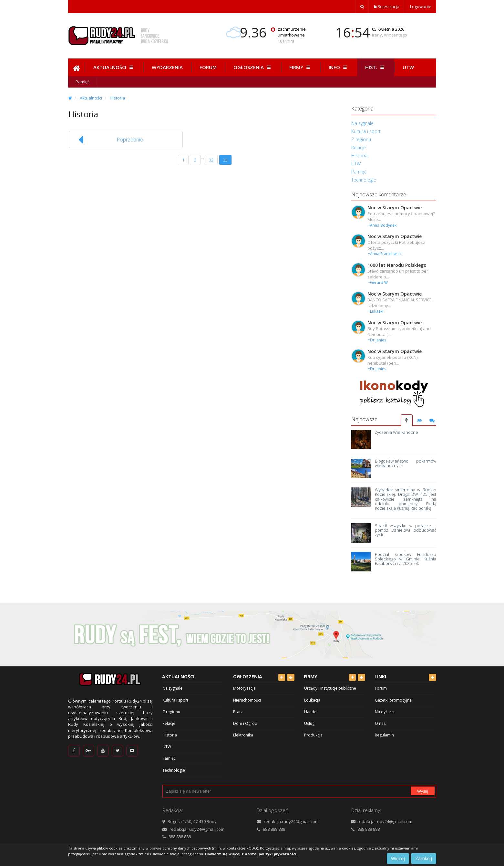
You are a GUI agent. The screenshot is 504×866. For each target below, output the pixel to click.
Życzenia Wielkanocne (396, 432)
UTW (356, 164)
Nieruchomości (247, 700)
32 (211, 160)
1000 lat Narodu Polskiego (397, 265)
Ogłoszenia (253, 67)
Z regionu (361, 139)
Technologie (364, 180)
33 (225, 160)
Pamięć (82, 82)
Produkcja (313, 735)
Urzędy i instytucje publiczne (330, 688)
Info (339, 67)
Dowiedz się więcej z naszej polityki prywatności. (251, 854)
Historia (117, 98)
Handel (311, 712)
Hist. (375, 67)
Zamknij (424, 858)
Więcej (398, 858)
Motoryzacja (244, 688)
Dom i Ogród (245, 723)
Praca (238, 712)
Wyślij (423, 791)
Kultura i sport (366, 131)
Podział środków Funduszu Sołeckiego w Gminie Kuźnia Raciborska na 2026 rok (405, 559)
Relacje (359, 147)
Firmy (301, 67)
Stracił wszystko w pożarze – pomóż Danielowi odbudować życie (405, 530)
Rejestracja (387, 6)
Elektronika (243, 735)
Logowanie (420, 6)
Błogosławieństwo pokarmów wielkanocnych (405, 463)
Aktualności (114, 67)
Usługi (310, 723)
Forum (208, 67)
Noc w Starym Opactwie (395, 208)
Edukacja (312, 700)
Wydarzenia (167, 67)
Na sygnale (362, 123)
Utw (408, 67)
